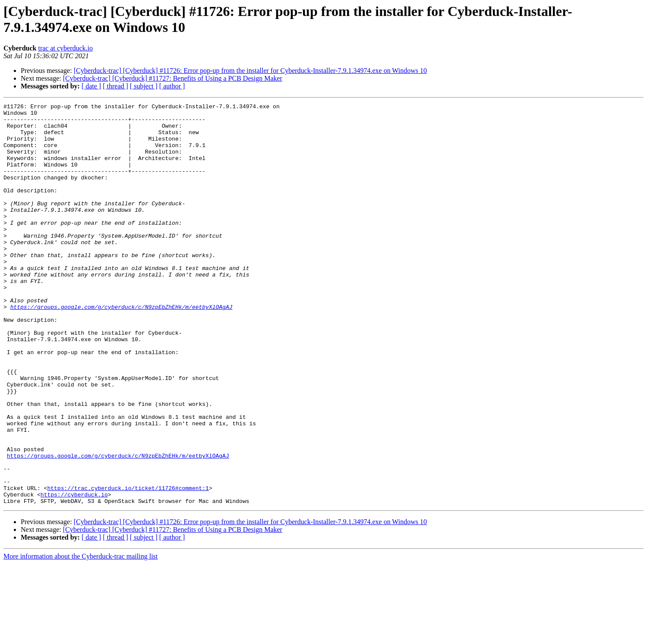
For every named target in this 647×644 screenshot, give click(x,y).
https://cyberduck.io (74, 573)
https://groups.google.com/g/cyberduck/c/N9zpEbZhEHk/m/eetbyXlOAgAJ (122, 348)
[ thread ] (115, 86)
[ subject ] (144, 86)
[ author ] (172, 86)
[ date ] (91, 86)
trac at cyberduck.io (65, 48)
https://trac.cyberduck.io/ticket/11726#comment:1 (128, 565)
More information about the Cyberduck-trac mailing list (80, 636)
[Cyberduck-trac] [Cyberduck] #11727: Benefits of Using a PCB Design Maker (173, 78)
